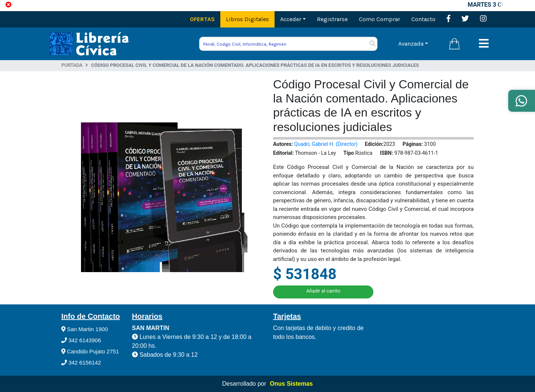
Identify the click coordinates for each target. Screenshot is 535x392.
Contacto (423, 19)
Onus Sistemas (291, 384)
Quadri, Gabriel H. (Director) (326, 144)
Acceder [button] (291, 19)
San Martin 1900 (85, 329)
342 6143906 (81, 340)
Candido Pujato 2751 (90, 351)
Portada (72, 65)
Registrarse (332, 19)
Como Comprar (380, 19)
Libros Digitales (247, 19)
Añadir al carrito (323, 291)
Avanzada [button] (411, 44)
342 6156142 (81, 362)
